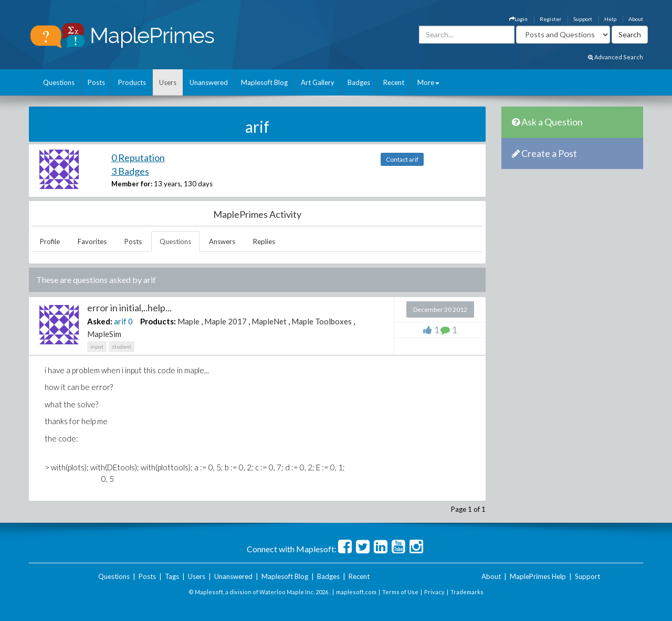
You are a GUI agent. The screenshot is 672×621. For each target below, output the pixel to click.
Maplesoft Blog (264, 82)
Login (518, 19)
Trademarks (467, 592)
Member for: (132, 184)
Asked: (100, 321)
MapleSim (104, 334)
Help (610, 19)
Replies (264, 241)
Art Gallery (318, 82)
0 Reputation (138, 157)
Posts (96, 82)
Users (168, 82)
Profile (50, 241)
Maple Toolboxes (322, 321)
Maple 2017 (225, 321)
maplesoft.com (356, 592)
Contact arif (402, 159)
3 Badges (130, 171)
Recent (394, 82)
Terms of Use (400, 592)
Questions (59, 82)
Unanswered (209, 82)
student (122, 346)
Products (132, 82)
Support (583, 19)
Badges (359, 82)
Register (550, 19)
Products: (158, 321)
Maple (188, 321)
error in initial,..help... (129, 308)
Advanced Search (616, 57)
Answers (222, 241)
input (97, 346)
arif (120, 321)
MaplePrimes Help (538, 576)
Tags (172, 576)
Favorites (92, 241)
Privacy (434, 592)
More (428, 82)
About (636, 19)
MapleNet (269, 321)
